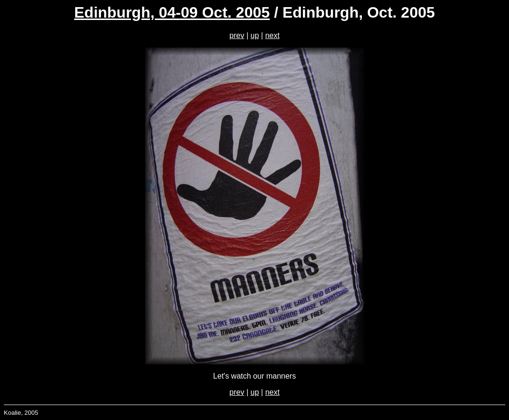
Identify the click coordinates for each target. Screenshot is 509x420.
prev (237, 35)
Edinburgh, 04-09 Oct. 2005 (172, 12)
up (255, 35)
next (272, 35)
